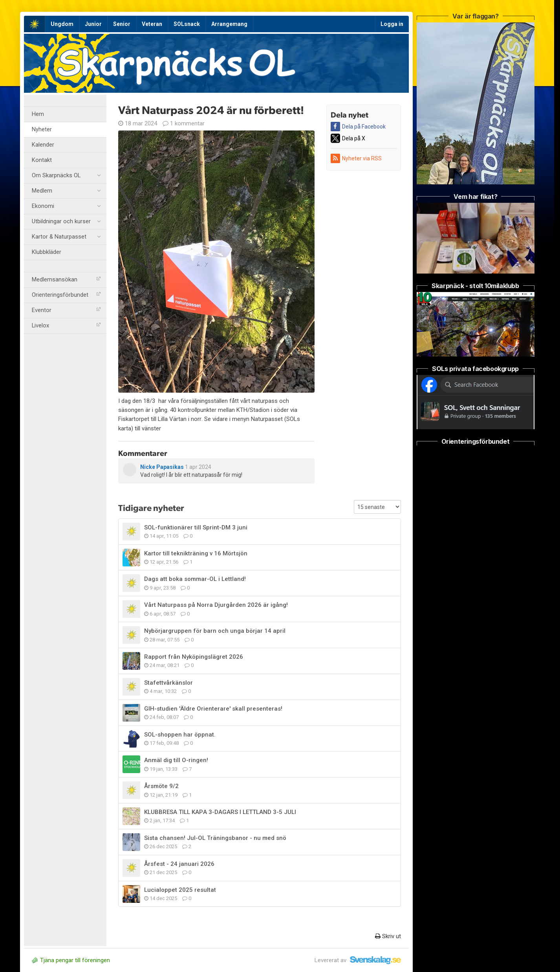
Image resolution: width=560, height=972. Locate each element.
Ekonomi (66, 206)
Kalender (43, 145)
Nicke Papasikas (162, 467)
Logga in (392, 24)
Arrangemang (229, 24)
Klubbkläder (47, 252)
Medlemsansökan (66, 280)
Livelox (66, 326)
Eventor (66, 310)
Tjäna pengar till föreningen (71, 960)
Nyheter (42, 130)
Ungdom (62, 24)
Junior (93, 24)
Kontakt (42, 160)
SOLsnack (187, 24)
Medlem (66, 191)
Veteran (152, 24)
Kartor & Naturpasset (66, 237)
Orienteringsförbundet (66, 295)
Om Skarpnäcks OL (66, 176)
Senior (122, 24)
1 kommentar (184, 123)
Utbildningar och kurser (66, 222)
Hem (38, 114)
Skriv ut (388, 936)
